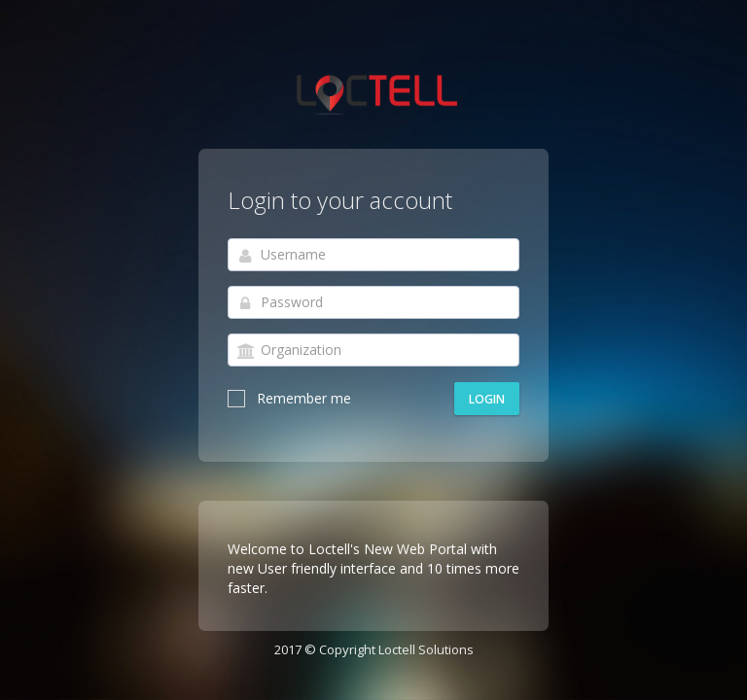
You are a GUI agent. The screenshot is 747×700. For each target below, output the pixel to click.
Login (487, 399)
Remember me (289, 398)
